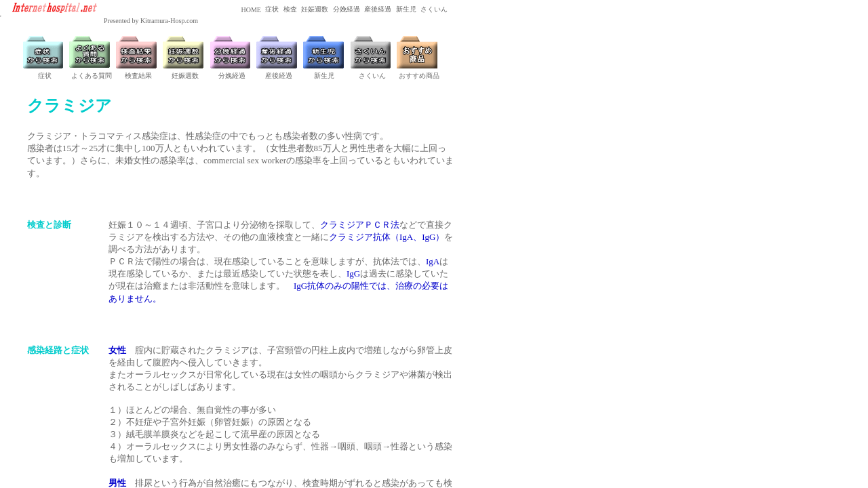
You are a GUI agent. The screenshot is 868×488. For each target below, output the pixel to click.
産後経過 (377, 9)
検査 (289, 9)
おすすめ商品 (419, 76)
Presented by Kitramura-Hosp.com (151, 21)
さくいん (434, 9)
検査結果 (138, 76)
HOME (250, 10)
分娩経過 (346, 9)
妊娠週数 (314, 9)
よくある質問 (92, 76)
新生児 (405, 9)
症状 (272, 9)
